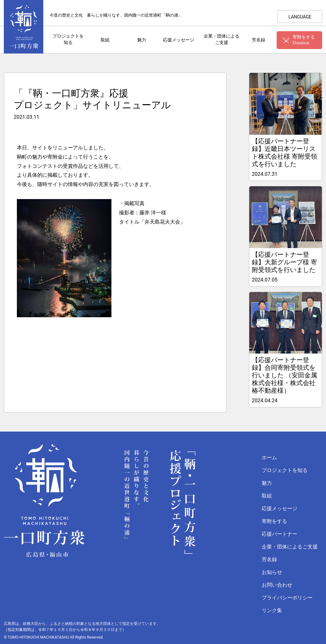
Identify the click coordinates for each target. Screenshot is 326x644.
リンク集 (272, 610)
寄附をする (274, 521)
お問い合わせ (277, 585)
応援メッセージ (178, 40)
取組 (105, 40)
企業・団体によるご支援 (222, 39)
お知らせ (272, 572)
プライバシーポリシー (287, 598)
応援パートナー (280, 534)
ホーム (269, 458)
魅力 (142, 40)
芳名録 (258, 40)
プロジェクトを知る (68, 39)
